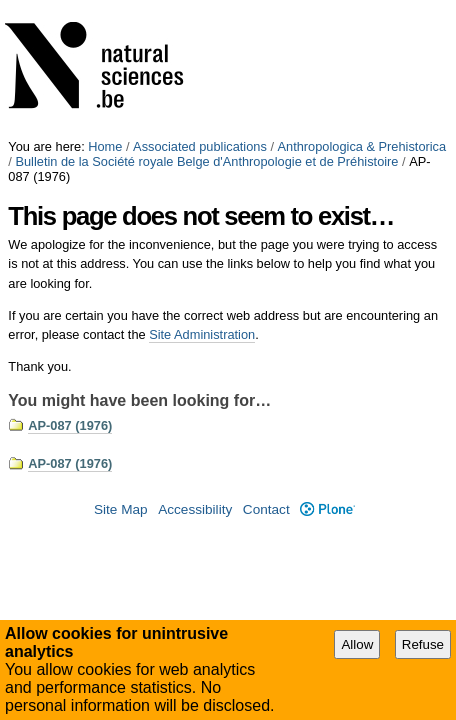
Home (105, 7)
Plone (327, 370)
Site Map (121, 370)
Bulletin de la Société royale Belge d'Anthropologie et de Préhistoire (206, 22)
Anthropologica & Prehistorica (362, 7)
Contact (266, 370)
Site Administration (202, 195)
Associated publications (200, 7)
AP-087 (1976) (70, 286)
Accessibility (195, 370)
